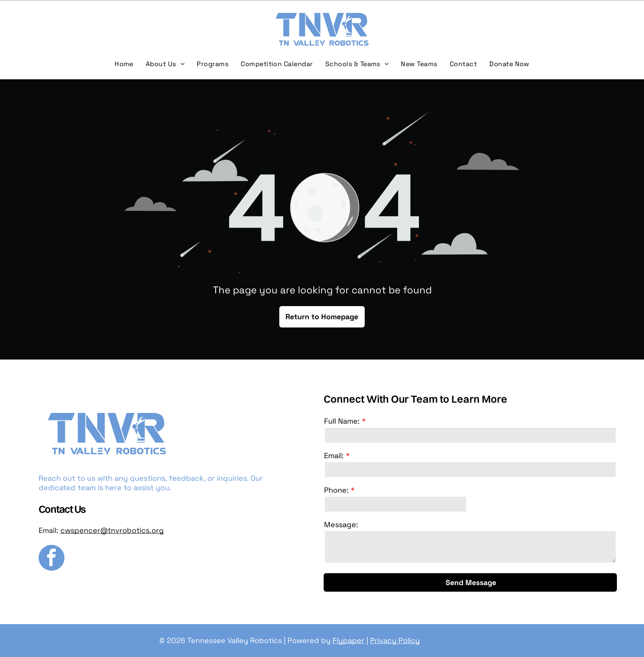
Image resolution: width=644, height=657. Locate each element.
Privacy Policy (395, 640)
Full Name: (342, 421)
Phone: (336, 490)
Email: (334, 455)
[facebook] (52, 559)
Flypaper (348, 640)
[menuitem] (124, 64)
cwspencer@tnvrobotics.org (112, 530)
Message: (341, 524)
